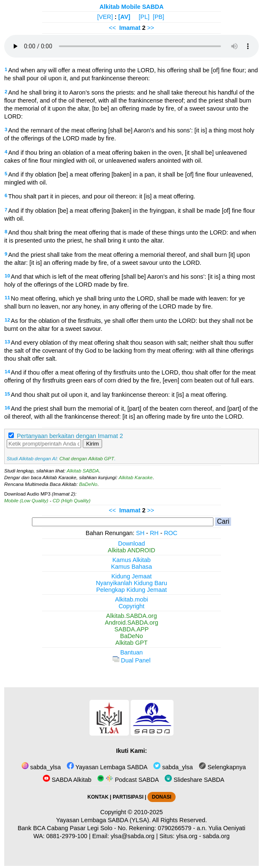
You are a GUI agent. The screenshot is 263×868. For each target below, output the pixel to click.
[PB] (159, 17)
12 (7, 320)
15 (7, 394)
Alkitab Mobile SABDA (132, 7)
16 (7, 408)
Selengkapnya (222, 767)
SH (140, 533)
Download (131, 543)
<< (112, 28)
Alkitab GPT (132, 643)
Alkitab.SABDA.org (132, 616)
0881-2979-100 (67, 836)
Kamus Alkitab (131, 560)
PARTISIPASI (128, 797)
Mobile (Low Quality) (26, 501)
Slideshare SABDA (195, 780)
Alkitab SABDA (83, 471)
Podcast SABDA (128, 780)
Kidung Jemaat (131, 576)
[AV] (125, 17)
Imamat (130, 28)
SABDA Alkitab (67, 780)
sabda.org (216, 836)
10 (7, 276)
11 (7, 298)
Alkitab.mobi (131, 599)
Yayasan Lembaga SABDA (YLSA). (104, 820)
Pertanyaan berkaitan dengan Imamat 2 (70, 436)
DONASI (161, 797)
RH (154, 533)
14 (7, 372)
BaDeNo (88, 484)
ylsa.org (187, 836)
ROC (171, 533)
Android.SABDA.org (131, 623)
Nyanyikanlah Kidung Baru (131, 583)
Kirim (92, 444)
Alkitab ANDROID (132, 550)
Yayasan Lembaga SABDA (107, 767)
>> (151, 28)
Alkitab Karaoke (136, 478)
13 (7, 342)
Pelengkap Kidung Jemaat (131, 590)
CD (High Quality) (71, 501)
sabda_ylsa (41, 767)
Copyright (131, 606)
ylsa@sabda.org (132, 836)
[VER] (105, 17)
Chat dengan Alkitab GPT (87, 459)
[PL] (144, 17)
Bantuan (131, 652)
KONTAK (98, 797)
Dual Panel (131, 660)
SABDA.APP (131, 629)
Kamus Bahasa (131, 567)
